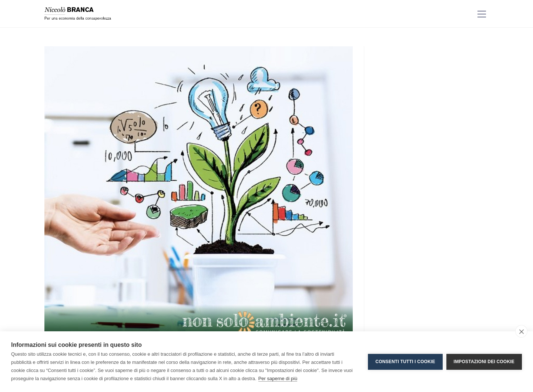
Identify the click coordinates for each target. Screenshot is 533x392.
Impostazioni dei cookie (484, 362)
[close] (521, 331)
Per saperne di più (278, 378)
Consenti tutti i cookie (405, 362)
